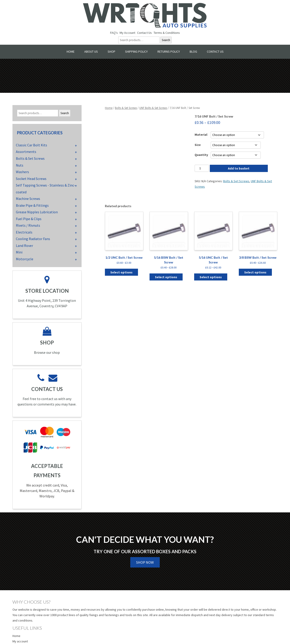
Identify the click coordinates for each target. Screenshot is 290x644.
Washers (22, 172)
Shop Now (145, 562)
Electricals (24, 232)
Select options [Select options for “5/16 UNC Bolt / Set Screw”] (211, 277)
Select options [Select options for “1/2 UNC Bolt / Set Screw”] (121, 272)
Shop (111, 52)
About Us (91, 52)
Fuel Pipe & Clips (29, 219)
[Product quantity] (202, 168)
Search (166, 40)
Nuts (20, 165)
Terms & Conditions (167, 33)
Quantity (201, 155)
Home (71, 52)
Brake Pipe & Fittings (32, 205)
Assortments (26, 152)
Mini (19, 252)
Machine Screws (28, 199)
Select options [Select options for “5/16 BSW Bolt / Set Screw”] (166, 277)
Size (198, 145)
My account (20, 641)
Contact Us (144, 33)
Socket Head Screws (31, 179)
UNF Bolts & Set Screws (153, 108)
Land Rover (24, 246)
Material (201, 135)
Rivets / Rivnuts (28, 225)
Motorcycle (25, 259)
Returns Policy (169, 52)
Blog (193, 52)
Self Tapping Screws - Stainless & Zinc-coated (46, 189)
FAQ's (114, 33)
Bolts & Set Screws (126, 108)
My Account (127, 33)
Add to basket (239, 168)
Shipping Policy (136, 52)
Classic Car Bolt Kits (31, 145)
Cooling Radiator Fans (33, 239)
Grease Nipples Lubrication (37, 212)
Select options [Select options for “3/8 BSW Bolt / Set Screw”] (255, 272)
